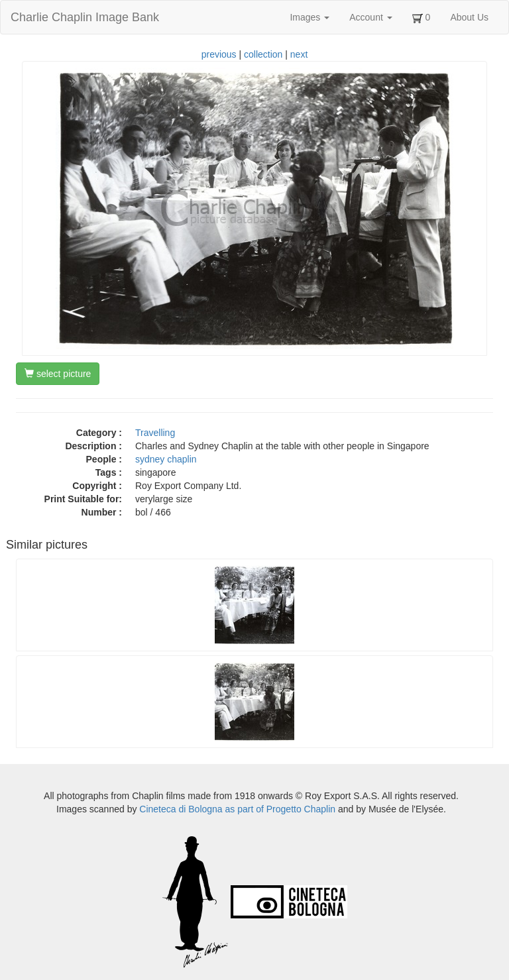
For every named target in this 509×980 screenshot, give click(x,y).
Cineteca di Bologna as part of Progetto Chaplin (237, 809)
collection (263, 54)
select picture (58, 374)
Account (370, 17)
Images (310, 17)
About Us (469, 17)
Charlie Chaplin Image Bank (85, 17)
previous (219, 54)
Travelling (155, 433)
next (299, 54)
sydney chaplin (166, 459)
